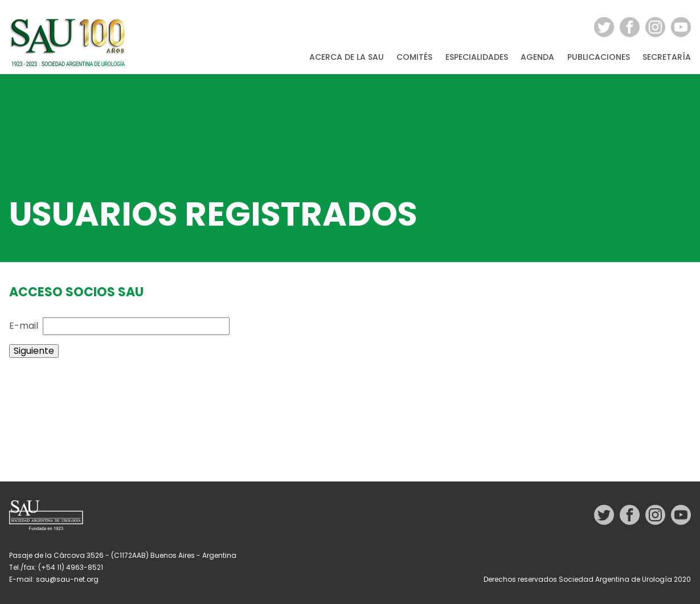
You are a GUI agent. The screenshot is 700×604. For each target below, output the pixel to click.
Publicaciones (599, 58)
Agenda (537, 58)
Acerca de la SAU (347, 58)
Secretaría (667, 58)
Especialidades (477, 58)
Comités (414, 58)
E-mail (24, 326)
